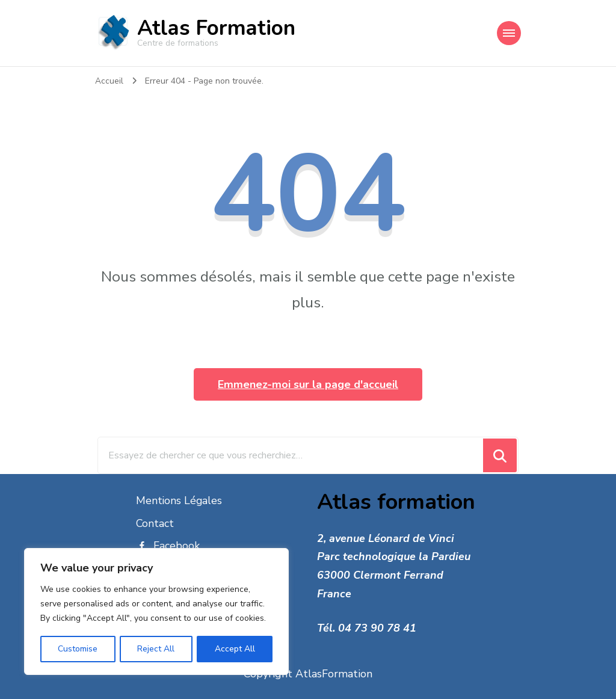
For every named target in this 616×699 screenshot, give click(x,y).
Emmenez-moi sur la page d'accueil (308, 384)
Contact (155, 523)
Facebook (168, 546)
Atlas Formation (216, 28)
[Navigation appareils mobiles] (509, 33)
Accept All (235, 649)
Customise (78, 649)
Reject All (156, 649)
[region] (156, 612)
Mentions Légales (180, 500)
